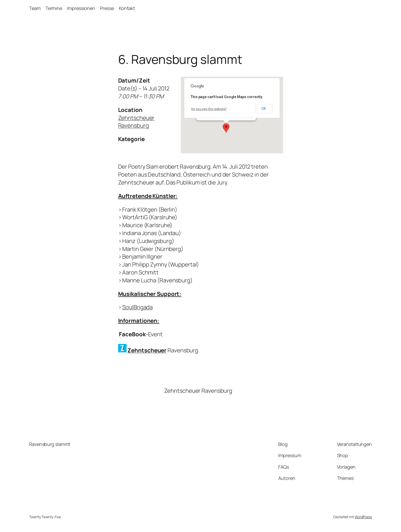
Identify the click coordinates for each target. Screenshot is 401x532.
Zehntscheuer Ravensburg (136, 122)
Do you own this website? (209, 109)
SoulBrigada (137, 307)
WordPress (363, 517)
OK (264, 109)
